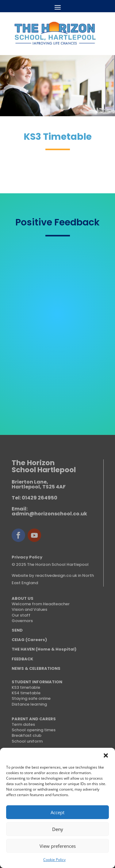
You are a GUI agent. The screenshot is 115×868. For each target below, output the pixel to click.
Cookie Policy (54, 860)
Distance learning (29, 704)
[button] (106, 755)
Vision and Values (29, 609)
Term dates (23, 724)
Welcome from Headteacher (41, 604)
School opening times (34, 730)
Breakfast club (27, 735)
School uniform (27, 741)
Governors (22, 621)
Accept (57, 812)
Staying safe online (31, 698)
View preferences (58, 846)
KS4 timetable (26, 693)
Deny (58, 829)
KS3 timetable (26, 687)
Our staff (21, 615)
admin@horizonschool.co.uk (49, 514)
